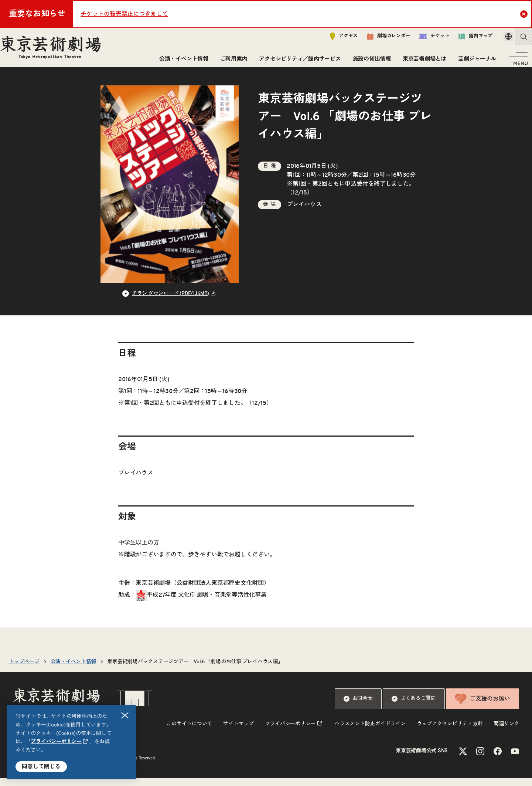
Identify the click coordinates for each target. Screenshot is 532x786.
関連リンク (506, 732)
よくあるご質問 (414, 707)
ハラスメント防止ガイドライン (370, 732)
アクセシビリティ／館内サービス (297, 62)
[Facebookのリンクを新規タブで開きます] (498, 759)
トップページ (24, 670)
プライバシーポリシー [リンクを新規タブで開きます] (56, 742)
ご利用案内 (231, 62)
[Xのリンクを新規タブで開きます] (463, 759)
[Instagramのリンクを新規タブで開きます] (480, 759)
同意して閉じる (41, 767)
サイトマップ (238, 732)
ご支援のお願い (482, 707)
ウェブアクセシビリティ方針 (450, 732)
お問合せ (358, 707)
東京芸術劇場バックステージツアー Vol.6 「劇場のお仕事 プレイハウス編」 (195, 670)
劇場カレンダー (378, 40)
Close (525, 14)
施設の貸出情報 (369, 62)
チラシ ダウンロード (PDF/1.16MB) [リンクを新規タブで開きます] (170, 302)
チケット (424, 39)
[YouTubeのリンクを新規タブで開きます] (515, 759)
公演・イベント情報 (181, 62)
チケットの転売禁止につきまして (124, 14)
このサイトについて (189, 732)
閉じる (125, 716)
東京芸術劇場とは (422, 62)
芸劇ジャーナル (474, 62)
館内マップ (465, 39)
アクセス (333, 39)
